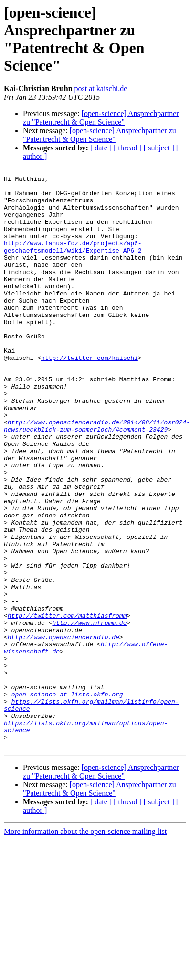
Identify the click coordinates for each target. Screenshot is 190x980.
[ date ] (101, 148)
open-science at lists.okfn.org (67, 799)
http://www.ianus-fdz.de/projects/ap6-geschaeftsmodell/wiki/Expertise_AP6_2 (73, 262)
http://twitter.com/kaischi (90, 395)
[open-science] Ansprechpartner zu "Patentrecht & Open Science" (101, 118)
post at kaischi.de (101, 89)
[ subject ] (159, 148)
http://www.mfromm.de (89, 713)
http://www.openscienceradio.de (63, 730)
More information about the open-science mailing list (85, 946)
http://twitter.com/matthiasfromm (67, 704)
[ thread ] (128, 148)
